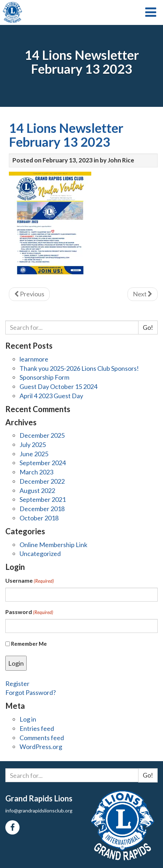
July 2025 (33, 445)
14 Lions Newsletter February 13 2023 (66, 135)
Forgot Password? (31, 692)
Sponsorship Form (44, 377)
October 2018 (39, 518)
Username (30, 581)
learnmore (34, 359)
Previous (29, 294)
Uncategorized (40, 553)
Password (29, 612)
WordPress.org (41, 747)
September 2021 (43, 499)
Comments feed (42, 738)
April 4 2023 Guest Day (51, 396)
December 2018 (42, 509)
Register (17, 684)
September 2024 (43, 463)
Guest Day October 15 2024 (58, 386)
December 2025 (42, 435)
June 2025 (34, 454)
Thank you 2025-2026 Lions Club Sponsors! (79, 368)
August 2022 (37, 490)
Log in (28, 719)
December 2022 (42, 481)
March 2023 (36, 472)
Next (143, 294)
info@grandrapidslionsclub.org (39, 810)
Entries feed (37, 728)
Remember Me (29, 644)
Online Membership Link (53, 545)
